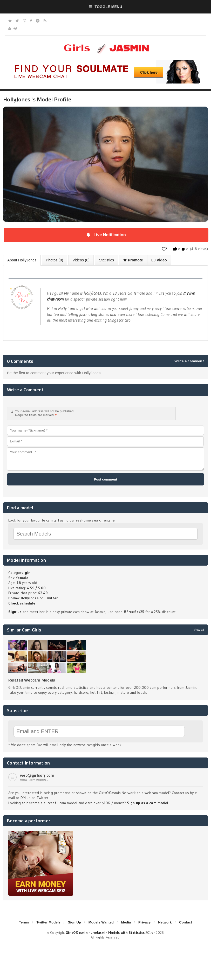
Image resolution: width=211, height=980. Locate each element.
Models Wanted (101, 922)
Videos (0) (81, 260)
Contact (186, 922)
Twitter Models (48, 922)
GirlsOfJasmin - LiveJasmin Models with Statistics (105, 933)
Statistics (106, 260)
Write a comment (189, 361)
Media (126, 922)
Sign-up (15, 612)
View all (199, 630)
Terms (24, 922)
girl (28, 573)
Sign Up (74, 922)
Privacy (145, 922)
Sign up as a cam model (148, 803)
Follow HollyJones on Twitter (33, 598)
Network (165, 922)
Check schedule (22, 603)
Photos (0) (55, 260)
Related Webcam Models (32, 680)
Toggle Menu (105, 7)
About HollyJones (22, 260)
